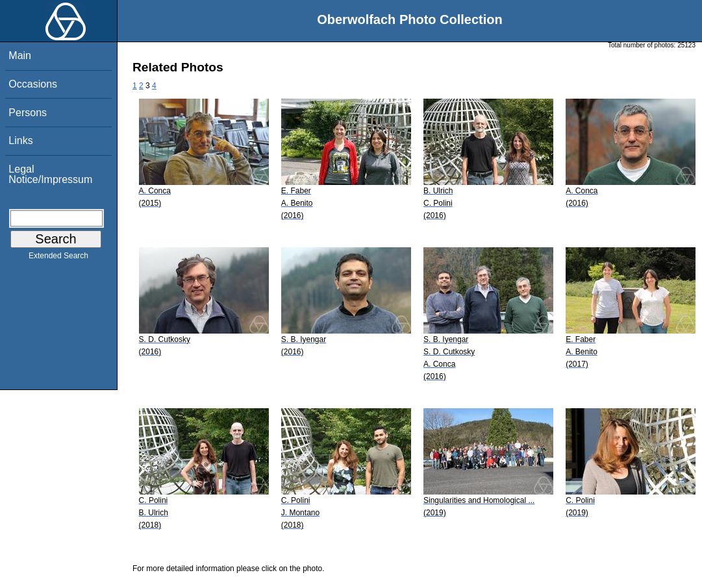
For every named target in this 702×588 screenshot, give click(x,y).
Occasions (33, 84)
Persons (28, 113)
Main (20, 55)
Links (20, 141)
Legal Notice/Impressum (50, 174)
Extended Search (58, 258)
